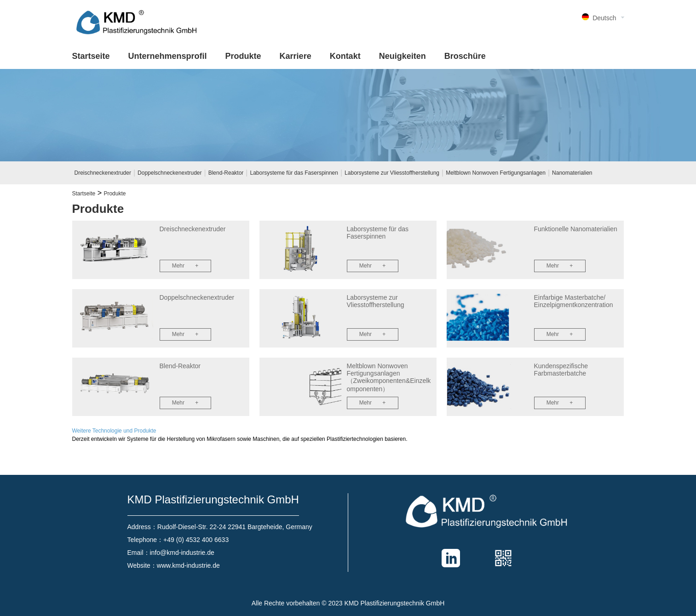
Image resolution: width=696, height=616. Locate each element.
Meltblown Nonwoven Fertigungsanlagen (496, 173)
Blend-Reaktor (226, 173)
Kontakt (345, 56)
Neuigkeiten (403, 56)
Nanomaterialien (572, 173)
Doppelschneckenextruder (170, 173)
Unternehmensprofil (168, 56)
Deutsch (604, 18)
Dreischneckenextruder (103, 173)
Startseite (91, 56)
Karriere (296, 56)
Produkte (243, 56)
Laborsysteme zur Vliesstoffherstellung (392, 173)
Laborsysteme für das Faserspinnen (294, 173)
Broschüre (465, 56)
